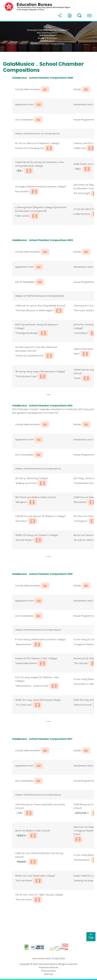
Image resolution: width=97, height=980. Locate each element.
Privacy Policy (49, 971)
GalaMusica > (48, 41)
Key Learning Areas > (48, 33)
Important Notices (49, 967)
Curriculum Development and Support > (48, 30)
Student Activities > (48, 38)
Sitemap (49, 974)
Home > (48, 27)
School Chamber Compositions (48, 44)
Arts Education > (48, 35)
